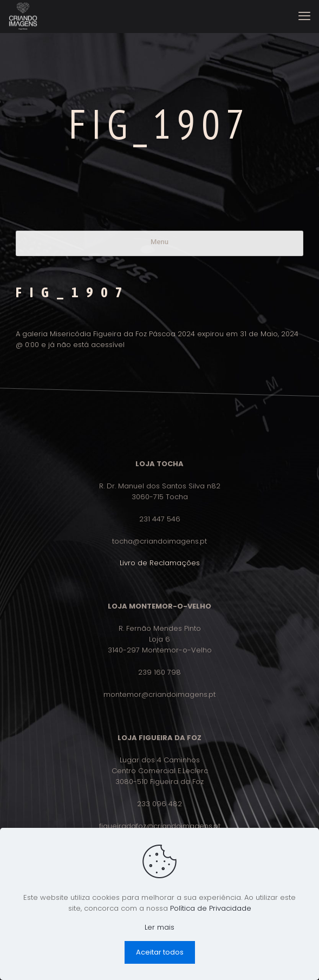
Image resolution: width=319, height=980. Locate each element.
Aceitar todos (160, 952)
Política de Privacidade (211, 908)
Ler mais (159, 927)
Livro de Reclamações (160, 563)
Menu (159, 242)
